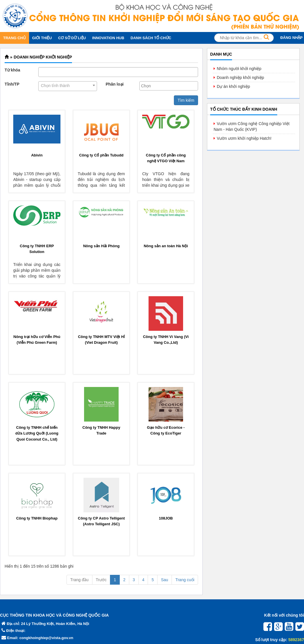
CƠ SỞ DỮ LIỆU (72, 38)
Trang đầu (79, 580)
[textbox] (170, 86)
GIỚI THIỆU (42, 38)
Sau (165, 580)
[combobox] (68, 86)
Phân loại (115, 84)
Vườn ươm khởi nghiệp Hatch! (244, 138)
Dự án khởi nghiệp (233, 86)
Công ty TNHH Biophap (37, 518)
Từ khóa (12, 70)
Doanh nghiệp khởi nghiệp (43, 57)
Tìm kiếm (186, 100)
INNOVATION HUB (108, 38)
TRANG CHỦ (15, 38)
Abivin (37, 155)
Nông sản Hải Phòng (101, 246)
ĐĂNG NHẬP (291, 38)
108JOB (166, 518)
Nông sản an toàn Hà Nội (166, 246)
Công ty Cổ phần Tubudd (101, 155)
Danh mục (221, 54)
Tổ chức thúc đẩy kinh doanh (244, 109)
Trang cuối (185, 580)
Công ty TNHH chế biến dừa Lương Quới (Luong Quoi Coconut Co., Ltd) (37, 433)
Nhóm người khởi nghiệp (239, 69)
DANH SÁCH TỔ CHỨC (151, 38)
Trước (101, 580)
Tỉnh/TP (12, 84)
